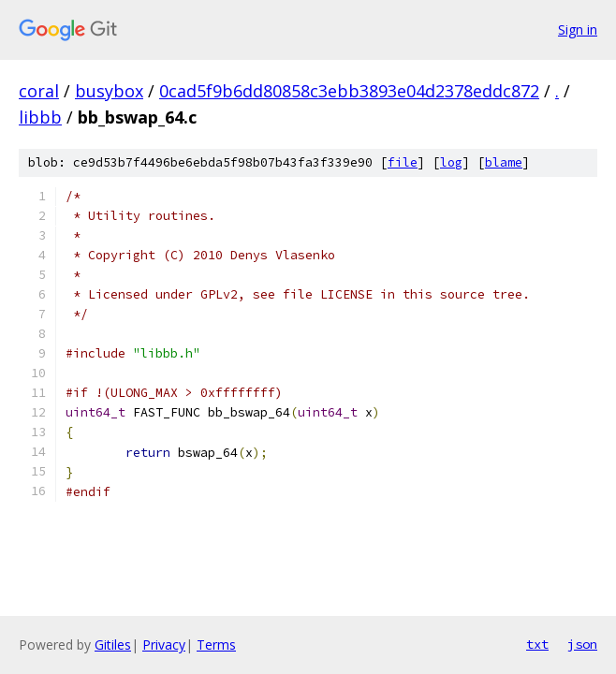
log (451, 162)
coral (39, 91)
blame (504, 162)
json (582, 644)
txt (537, 644)
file (403, 162)
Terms (216, 645)
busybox (109, 91)
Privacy (164, 645)
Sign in (578, 29)
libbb (40, 117)
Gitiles (113, 645)
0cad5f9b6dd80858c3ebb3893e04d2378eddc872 (349, 91)
